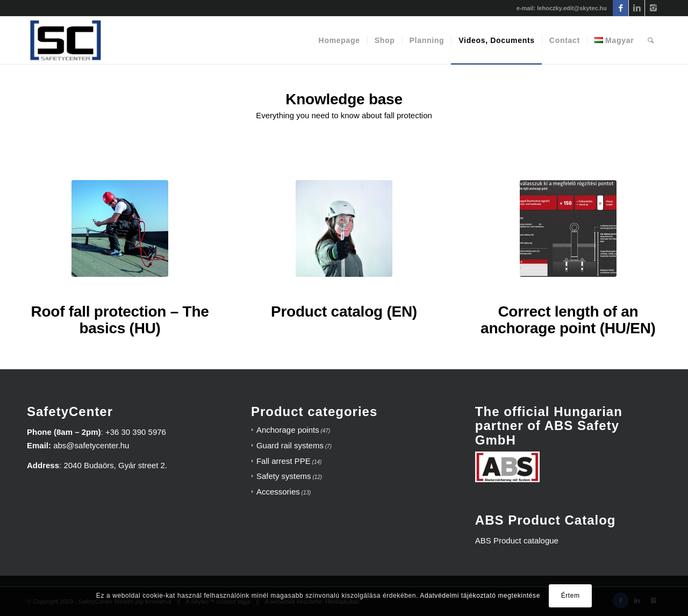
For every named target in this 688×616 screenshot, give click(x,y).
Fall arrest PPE (284, 461)
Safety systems (284, 476)
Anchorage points (288, 430)
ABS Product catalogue (517, 540)
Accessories (278, 492)
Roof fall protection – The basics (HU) (120, 320)
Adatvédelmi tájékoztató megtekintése (480, 596)
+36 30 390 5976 (136, 432)
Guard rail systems (290, 445)
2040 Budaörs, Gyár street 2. (115, 465)
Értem (571, 596)
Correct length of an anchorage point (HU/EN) (568, 320)
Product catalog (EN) (344, 311)
